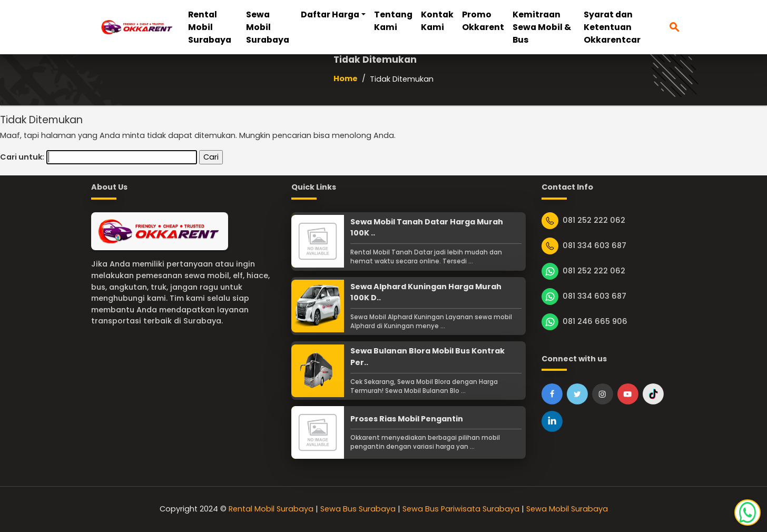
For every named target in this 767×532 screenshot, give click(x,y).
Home (346, 78)
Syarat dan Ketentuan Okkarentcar (612, 27)
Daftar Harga (330, 14)
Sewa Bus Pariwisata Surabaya (461, 509)
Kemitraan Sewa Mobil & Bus (542, 27)
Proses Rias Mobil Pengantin (407, 419)
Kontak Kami (437, 21)
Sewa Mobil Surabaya (268, 27)
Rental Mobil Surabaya (210, 27)
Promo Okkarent (483, 21)
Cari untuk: (22, 157)
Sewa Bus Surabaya (358, 509)
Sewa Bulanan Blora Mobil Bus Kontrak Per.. (427, 357)
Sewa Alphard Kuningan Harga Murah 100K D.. (426, 292)
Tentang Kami (393, 21)
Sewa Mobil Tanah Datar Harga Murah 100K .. (427, 228)
